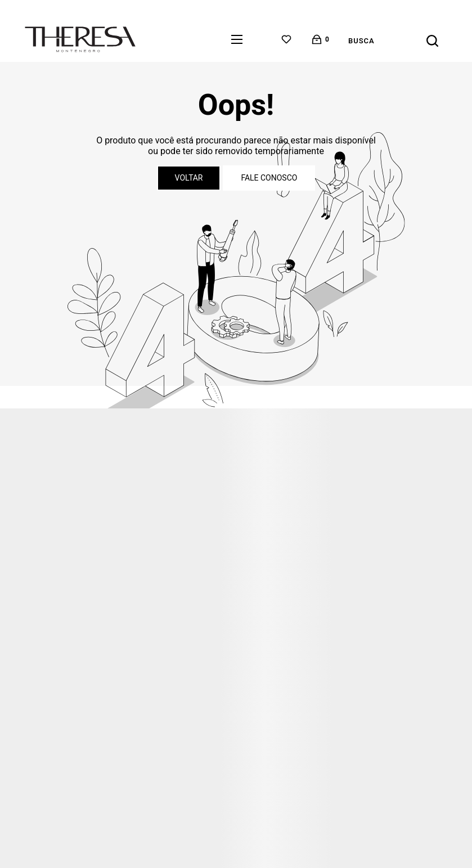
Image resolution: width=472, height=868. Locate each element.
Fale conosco (269, 178)
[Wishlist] (286, 39)
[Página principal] (80, 39)
